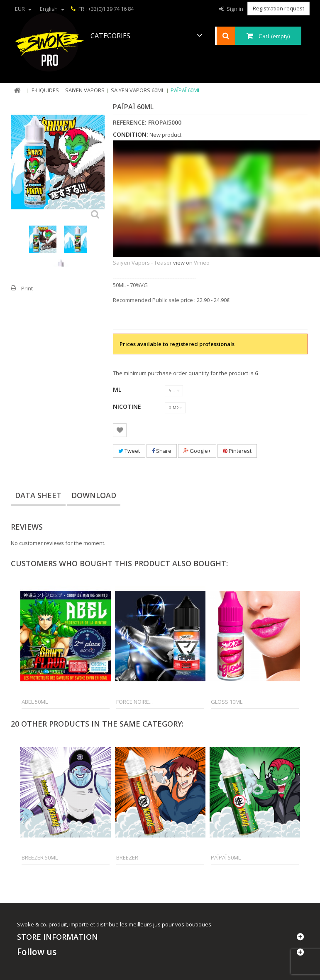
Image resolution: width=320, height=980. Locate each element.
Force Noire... (134, 702)
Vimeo (202, 263)
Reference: (130, 123)
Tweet (129, 451)
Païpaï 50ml (226, 857)
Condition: (131, 135)
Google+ (197, 451)
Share (162, 451)
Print (27, 288)
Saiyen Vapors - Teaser (142, 263)
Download (94, 495)
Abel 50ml (35, 702)
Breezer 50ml (40, 857)
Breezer (127, 857)
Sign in (234, 9)
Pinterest (237, 451)
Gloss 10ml (227, 702)
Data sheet (38, 495)
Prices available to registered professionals (177, 344)
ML (118, 389)
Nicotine (128, 406)
